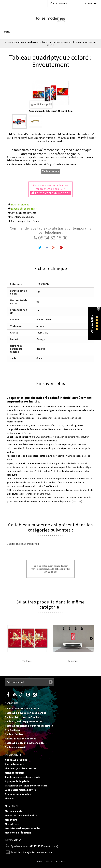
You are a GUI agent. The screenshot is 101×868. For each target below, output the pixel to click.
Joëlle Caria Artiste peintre (20, 790)
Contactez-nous (59, 3)
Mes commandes (14, 811)
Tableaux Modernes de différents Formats (29, 726)
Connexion (91, 3)
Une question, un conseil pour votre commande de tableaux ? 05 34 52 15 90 (51, 569)
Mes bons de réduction (18, 833)
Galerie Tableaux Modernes (23, 544)
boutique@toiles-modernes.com (35, 852)
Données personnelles (18, 794)
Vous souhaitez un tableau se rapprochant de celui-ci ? (51, 189)
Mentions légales (15, 773)
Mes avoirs (11, 820)
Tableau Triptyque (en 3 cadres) (23, 717)
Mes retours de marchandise (21, 815)
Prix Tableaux (13, 730)
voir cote (77, 501)
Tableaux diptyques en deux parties (26, 713)
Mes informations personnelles (23, 828)
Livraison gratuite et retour (21, 768)
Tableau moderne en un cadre (22, 709)
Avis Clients (92, 324)
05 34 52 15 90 (51, 238)
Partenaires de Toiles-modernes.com (26, 786)
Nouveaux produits (16, 760)
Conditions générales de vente (23, 777)
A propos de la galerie (17, 781)
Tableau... (28, 661)
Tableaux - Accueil (15, 747)
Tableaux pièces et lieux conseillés (25, 743)
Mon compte (12, 806)
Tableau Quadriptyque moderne (23, 721)
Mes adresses (13, 824)
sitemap (10, 798)
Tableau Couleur (14, 734)
